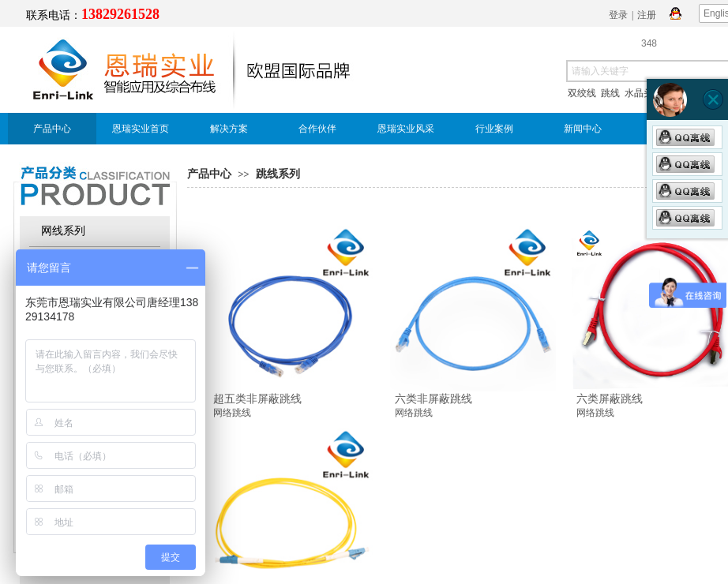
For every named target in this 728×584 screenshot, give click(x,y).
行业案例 (494, 129)
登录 (618, 15)
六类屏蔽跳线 (610, 399)
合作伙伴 (317, 129)
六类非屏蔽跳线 (433, 399)
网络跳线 (232, 413)
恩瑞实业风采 (406, 129)
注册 (647, 15)
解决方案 (229, 129)
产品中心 (52, 129)
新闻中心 (583, 129)
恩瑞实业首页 (141, 129)
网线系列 (63, 231)
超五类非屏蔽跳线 (257, 399)
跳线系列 (278, 174)
